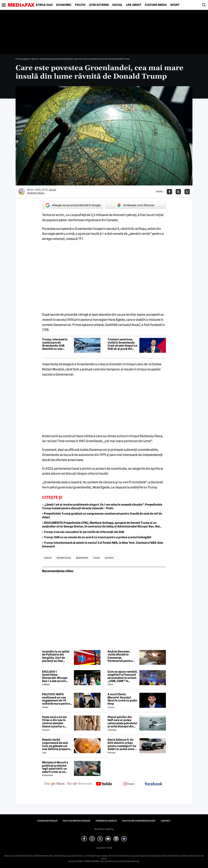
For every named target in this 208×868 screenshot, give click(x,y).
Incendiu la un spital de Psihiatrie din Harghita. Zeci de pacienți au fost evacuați (56, 656)
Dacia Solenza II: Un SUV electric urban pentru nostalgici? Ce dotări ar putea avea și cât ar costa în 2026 (122, 744)
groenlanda (82, 558)
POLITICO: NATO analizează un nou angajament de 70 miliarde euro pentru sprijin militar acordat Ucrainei (57, 699)
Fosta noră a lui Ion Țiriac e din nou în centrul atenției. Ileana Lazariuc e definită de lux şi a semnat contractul (54, 722)
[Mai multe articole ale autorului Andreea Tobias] (22, 192)
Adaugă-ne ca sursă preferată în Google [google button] (73, 205)
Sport (175, 5)
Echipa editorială (47, 821)
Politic (80, 5)
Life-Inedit (134, 5)
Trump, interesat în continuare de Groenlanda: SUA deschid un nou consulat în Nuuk (55, 344)
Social (117, 5)
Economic (64, 5)
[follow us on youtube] (104, 784)
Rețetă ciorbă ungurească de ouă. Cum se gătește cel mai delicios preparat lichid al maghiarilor (56, 744)
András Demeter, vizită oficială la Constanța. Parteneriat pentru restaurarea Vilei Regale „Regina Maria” (120, 656)
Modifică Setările (104, 829)
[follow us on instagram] (129, 784)
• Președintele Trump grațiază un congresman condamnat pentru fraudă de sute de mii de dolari (102, 515)
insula (96, 558)
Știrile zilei (44, 5)
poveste (109, 558)
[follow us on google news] (54, 784)
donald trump (64, 558)
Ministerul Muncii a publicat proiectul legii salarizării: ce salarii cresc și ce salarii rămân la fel (55, 767)
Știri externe (99, 5)
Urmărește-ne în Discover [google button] (135, 205)
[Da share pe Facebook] (169, 192)
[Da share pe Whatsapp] (187, 192)
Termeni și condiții (106, 821)
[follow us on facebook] (154, 784)
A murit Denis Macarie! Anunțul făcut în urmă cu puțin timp (122, 699)
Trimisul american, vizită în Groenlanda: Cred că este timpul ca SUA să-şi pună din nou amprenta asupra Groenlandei (122, 344)
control (48, 558)
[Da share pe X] (178, 192)
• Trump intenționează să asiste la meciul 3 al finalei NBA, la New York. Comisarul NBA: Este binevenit (103, 545)
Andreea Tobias (36, 193)
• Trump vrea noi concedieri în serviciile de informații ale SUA (83, 532)
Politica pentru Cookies (76, 821)
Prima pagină (23, 59)
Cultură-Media (156, 5)
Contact (166, 821)
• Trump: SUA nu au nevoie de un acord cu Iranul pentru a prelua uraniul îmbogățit (97, 537)
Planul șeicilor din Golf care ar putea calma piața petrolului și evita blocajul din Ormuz (122, 722)
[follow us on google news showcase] (79, 784)
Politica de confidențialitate (139, 821)
